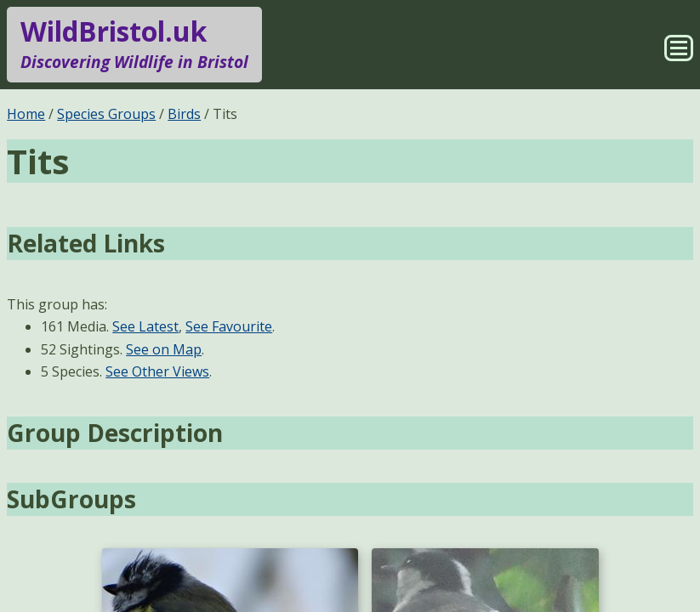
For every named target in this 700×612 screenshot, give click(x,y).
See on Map (164, 349)
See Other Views (157, 371)
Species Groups (106, 114)
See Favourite (229, 326)
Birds (184, 114)
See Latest (145, 326)
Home (26, 114)
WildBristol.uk (134, 44)
